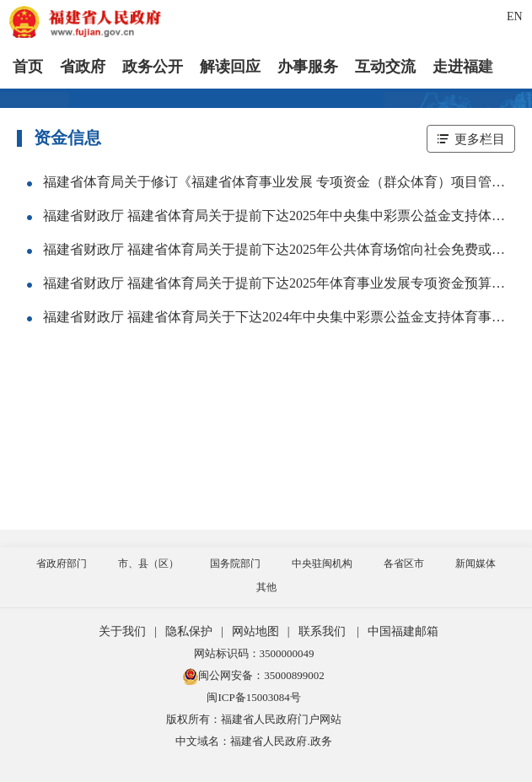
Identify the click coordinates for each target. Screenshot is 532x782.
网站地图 (255, 631)
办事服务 (308, 67)
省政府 (83, 67)
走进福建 (463, 67)
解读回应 (230, 67)
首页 (28, 67)
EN (515, 16)
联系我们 (322, 631)
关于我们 (122, 631)
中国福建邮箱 (403, 631)
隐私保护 (189, 631)
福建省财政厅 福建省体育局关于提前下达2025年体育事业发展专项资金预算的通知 (287, 283)
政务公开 (153, 67)
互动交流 (385, 67)
